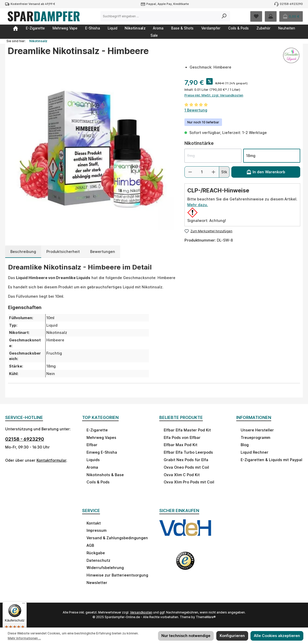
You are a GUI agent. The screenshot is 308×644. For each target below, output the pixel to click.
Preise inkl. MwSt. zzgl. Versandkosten (214, 95)
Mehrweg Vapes (101, 437)
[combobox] (160, 16)
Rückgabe (96, 553)
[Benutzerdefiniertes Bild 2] (185, 564)
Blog (245, 445)
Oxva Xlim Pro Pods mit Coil (189, 482)
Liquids (93, 460)
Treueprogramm (255, 437)
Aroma (92, 467)
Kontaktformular (51, 460)
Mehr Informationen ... (24, 638)
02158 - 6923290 (25, 439)
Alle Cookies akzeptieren (277, 636)
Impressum (96, 530)
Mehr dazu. (198, 205)
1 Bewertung (196, 110)
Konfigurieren (232, 636)
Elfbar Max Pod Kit (181, 445)
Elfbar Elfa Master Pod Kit (187, 430)
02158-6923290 (291, 4)
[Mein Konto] (271, 16)
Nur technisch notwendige (186, 636)
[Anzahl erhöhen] (213, 172)
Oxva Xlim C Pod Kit (182, 475)
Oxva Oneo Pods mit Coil (186, 467)
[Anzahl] (202, 172)
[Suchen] (224, 16)
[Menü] (24, 604)
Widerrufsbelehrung (105, 568)
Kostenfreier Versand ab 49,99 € (33, 4)
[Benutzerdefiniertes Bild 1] (185, 533)
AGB (90, 545)
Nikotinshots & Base (105, 475)
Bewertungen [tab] (103, 252)
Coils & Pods (98, 482)
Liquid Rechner (255, 452)
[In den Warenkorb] (266, 172)
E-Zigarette (97, 430)
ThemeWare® (206, 617)
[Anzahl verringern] (190, 172)
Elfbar (92, 445)
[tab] (23, 252)
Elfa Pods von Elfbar (182, 437)
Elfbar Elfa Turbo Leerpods (188, 452)
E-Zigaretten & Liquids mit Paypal (271, 460)
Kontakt (94, 523)
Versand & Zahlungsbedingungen (117, 538)
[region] (91, 147)
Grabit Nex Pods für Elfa (186, 460)
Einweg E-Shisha (102, 452)
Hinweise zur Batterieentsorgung (117, 575)
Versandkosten (141, 612)
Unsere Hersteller (257, 430)
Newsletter (97, 583)
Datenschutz (98, 560)
